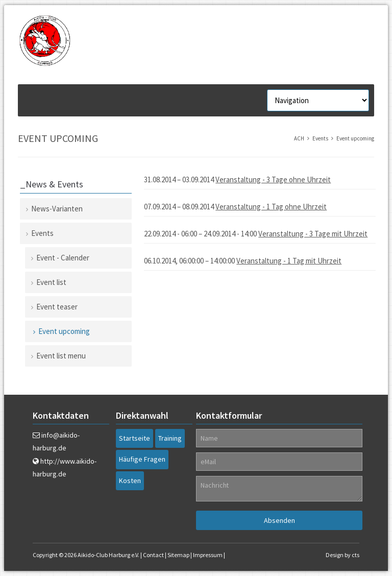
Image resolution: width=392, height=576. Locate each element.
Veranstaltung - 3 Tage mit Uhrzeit (313, 234)
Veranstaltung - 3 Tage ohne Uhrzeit (273, 179)
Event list (51, 282)
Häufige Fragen (142, 459)
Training (170, 438)
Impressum (208, 555)
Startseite (134, 438)
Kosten (130, 481)
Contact (153, 555)
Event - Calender (63, 258)
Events (320, 138)
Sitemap (178, 555)
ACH (299, 138)
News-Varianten (57, 209)
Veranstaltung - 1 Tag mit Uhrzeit (289, 261)
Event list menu (61, 356)
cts (356, 555)
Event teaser (57, 307)
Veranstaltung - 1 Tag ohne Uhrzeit (271, 207)
